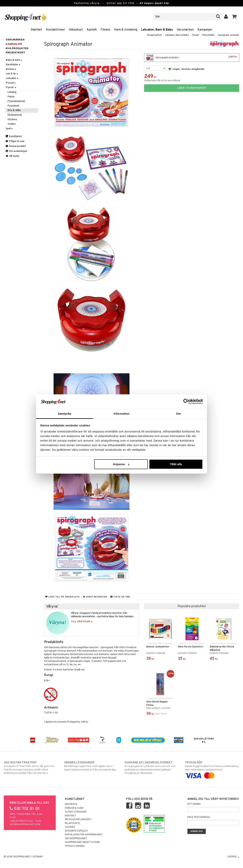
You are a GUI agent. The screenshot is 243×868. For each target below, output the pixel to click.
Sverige (233, 857)
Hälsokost (76, 30)
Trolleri (11, 124)
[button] (234, 17)
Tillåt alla (176, 464)
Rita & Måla (208, 35)
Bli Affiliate (72, 823)
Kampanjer (205, 30)
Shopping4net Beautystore (82, 842)
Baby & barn (14, 60)
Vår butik (12, 156)
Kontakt (70, 816)
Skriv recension (95, 597)
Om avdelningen (17, 151)
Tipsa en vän (120, 597)
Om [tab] (178, 414)
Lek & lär (12, 74)
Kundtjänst (14, 136)
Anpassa (121, 464)
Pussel (11, 83)
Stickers (12, 120)
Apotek (92, 30)
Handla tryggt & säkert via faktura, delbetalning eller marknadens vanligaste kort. (212, 769)
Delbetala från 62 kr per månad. (162, 81)
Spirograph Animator (229, 35)
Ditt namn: (194, 804)
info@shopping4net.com (25, 825)
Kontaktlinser (56, 30)
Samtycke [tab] (65, 414)
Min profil (71, 804)
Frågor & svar (15, 141)
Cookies (70, 827)
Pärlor (11, 97)
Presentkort (15, 53)
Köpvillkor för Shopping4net (84, 835)
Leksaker (12, 78)
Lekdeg (12, 92)
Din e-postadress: (199, 817)
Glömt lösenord (76, 812)
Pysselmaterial (16, 101)
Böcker (11, 69)
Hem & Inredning (126, 30)
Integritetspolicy (77, 831)
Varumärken (185, 30)
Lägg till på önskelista (62, 597)
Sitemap (38, 857)
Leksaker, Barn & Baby (157, 30)
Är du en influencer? (78, 820)
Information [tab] (121, 414)
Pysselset (13, 106)
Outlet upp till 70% (120, 3)
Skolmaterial (15, 115)
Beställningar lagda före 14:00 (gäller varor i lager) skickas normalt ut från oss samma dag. (91, 766)
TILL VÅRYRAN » (82, 622)
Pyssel (196, 35)
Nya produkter (17, 49)
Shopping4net (154, 35)
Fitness (105, 30)
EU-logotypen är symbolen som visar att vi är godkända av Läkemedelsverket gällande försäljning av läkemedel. (152, 768)
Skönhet (36, 30)
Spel (9, 129)
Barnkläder (13, 65)
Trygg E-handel (75, 846)
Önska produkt (16, 146)
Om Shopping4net (76, 839)
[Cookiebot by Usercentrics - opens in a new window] (186, 402)
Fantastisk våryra (87, 3)
